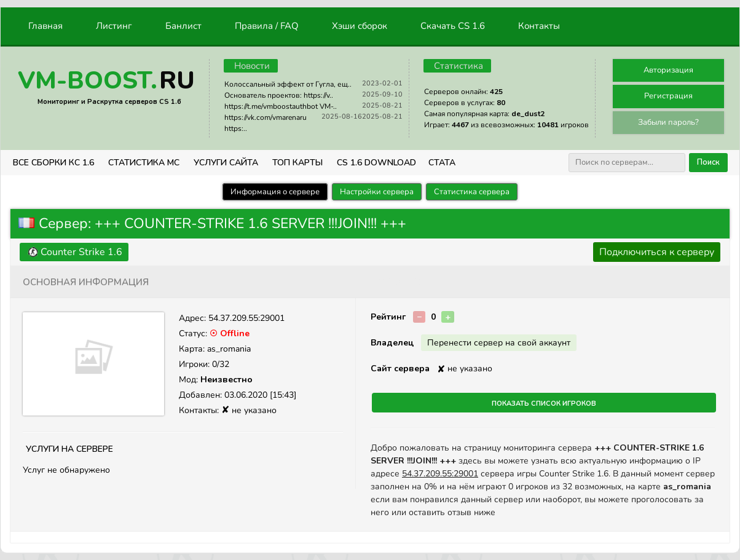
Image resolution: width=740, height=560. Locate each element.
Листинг (114, 26)
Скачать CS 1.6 (453, 26)
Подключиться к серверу (657, 252)
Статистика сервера (472, 192)
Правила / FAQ (267, 26)
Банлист (183, 26)
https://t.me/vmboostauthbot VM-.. (281, 106)
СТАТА (442, 163)
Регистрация (668, 96)
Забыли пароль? (668, 122)
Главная (45, 26)
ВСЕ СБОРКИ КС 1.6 (53, 163)
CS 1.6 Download (376, 163)
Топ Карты (297, 163)
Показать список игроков (544, 403)
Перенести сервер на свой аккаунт (499, 343)
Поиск (708, 162)
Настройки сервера (377, 192)
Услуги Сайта (226, 163)
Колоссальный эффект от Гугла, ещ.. (288, 84)
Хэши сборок (360, 26)
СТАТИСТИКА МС (144, 163)
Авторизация (668, 70)
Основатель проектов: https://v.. (279, 95)
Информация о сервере (275, 192)
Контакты (539, 26)
